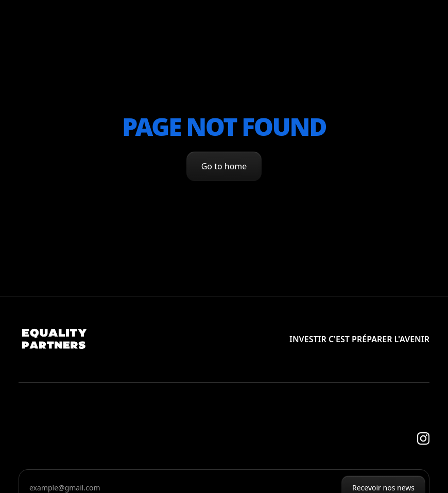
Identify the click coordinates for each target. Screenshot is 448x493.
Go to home (224, 166)
